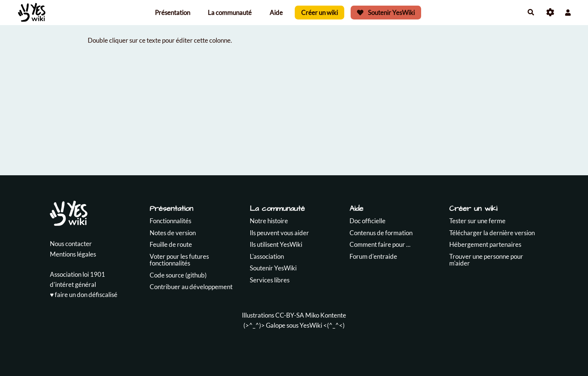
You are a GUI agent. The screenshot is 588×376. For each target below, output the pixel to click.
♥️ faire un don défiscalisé (84, 295)
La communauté (230, 13)
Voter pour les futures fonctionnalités (179, 260)
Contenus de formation (381, 233)
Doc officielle (367, 221)
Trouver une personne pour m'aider (486, 260)
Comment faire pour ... (380, 244)
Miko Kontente (326, 315)
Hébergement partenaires (485, 244)
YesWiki (311, 325)
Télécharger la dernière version (492, 233)
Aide (276, 13)
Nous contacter (71, 244)
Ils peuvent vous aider (279, 233)
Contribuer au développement (191, 287)
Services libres (270, 280)
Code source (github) (178, 275)
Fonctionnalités (170, 221)
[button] (568, 13)
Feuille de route (171, 244)
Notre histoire (269, 221)
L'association (267, 256)
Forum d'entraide (373, 256)
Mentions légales (73, 254)
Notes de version (173, 233)
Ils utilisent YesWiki (276, 244)
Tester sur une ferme (477, 221)
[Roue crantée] (550, 13)
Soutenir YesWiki (386, 13)
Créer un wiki (319, 13)
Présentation (172, 13)
